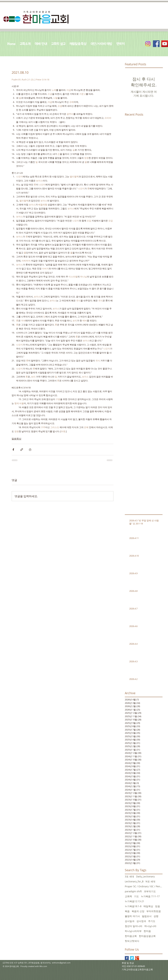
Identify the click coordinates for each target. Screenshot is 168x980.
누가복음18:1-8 (133, 906)
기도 (136, 896)
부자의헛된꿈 (154, 911)
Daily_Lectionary (145, 876)
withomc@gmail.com (61, 963)
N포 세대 (150, 881)
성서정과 (141, 921)
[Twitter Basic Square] (132, 958)
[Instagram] (148, 44)
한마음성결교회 (147, 936)
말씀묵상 (16, 439)
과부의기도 (150, 891)
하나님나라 (150, 926)
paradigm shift (133, 891)
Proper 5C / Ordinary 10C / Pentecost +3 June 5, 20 (144, 886)
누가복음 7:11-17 (150, 896)
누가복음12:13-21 (134, 901)
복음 (127, 911)
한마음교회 (131, 936)
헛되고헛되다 (132, 941)
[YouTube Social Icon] (165, 44)
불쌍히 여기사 (132, 916)
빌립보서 (147, 916)
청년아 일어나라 (134, 926)
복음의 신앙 (138, 911)
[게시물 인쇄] (30, 450)
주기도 (152, 921)
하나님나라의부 (133, 931)
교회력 (128, 896)
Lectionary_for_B (134, 881)
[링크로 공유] (22, 450)
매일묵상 (148, 906)
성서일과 (130, 921)
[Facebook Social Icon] (156, 44)
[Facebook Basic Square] (127, 958)
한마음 (147, 931)
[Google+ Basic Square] (137, 958)
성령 (156, 916)
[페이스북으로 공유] (13, 450)
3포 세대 (129, 876)
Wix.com (43, 966)
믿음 (158, 906)
